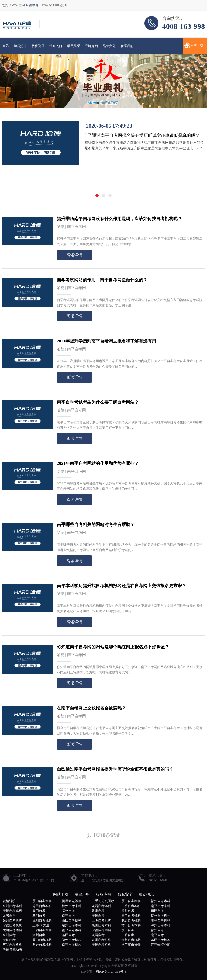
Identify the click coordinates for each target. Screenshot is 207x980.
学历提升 (20, 46)
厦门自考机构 (131, 916)
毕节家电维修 (131, 945)
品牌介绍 (91, 46)
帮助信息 (146, 894)
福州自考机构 (161, 916)
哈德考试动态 (12, 950)
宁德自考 (98, 916)
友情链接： (11, 901)
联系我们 (127, 46)
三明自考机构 (101, 920)
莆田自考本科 (42, 906)
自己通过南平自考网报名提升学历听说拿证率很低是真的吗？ (142, 135)
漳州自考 (128, 911)
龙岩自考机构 (131, 920)
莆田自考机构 (72, 920)
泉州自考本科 (12, 906)
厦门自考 (39, 911)
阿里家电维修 (72, 901)
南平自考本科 (161, 906)
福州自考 (68, 911)
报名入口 (56, 46)
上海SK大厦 (41, 925)
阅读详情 (74, 255)
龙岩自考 (9, 916)
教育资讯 (38, 46)
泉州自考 (98, 911)
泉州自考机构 (12, 920)
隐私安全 (125, 894)
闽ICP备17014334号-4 (111, 972)
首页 (6, 45)
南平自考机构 (161, 920)
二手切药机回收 (103, 901)
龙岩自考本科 (101, 906)
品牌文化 (109, 46)
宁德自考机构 (12, 925)
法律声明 (82, 894)
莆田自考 (157, 911)
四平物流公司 (161, 945)
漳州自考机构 (42, 920)
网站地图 (61, 894)
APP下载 (197, 45)
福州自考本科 (161, 901)
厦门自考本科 (42, 901)
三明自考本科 (131, 906)
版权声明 (103, 894)
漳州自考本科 (72, 906)
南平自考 (68, 916)
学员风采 (74, 46)
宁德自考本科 (12, 911)
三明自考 (39, 916)
